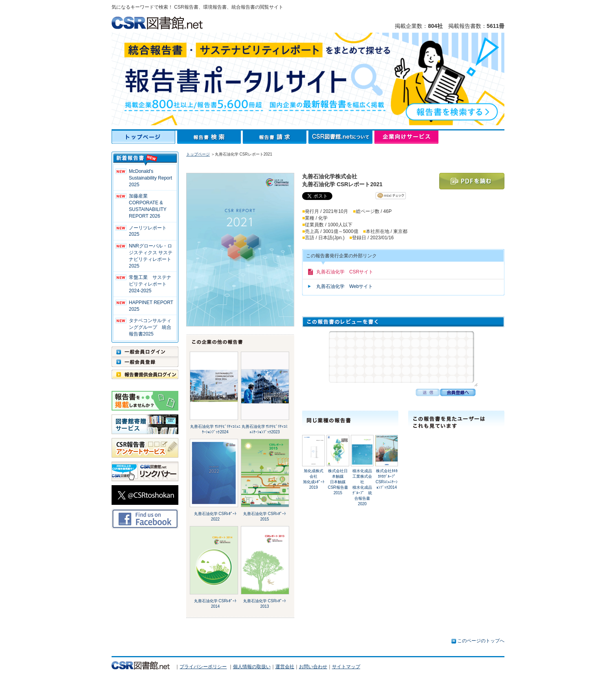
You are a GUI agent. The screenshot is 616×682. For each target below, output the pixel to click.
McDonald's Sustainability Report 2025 (150, 178)
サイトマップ (346, 667)
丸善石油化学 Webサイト (345, 286)
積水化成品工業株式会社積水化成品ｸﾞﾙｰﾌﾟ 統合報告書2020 (362, 487)
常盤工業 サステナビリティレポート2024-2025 (150, 284)
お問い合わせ (313, 667)
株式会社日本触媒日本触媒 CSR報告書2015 (338, 482)
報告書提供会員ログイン (145, 374)
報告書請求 (276, 137)
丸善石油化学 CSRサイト (345, 272)
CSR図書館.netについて (341, 137)
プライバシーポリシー (203, 667)
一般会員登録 (145, 362)
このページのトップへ (481, 641)
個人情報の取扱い (252, 667)
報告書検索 (210, 137)
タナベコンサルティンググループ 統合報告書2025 (150, 327)
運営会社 (285, 667)
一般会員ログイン (145, 352)
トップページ (144, 137)
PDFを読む (472, 181)
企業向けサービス (406, 137)
